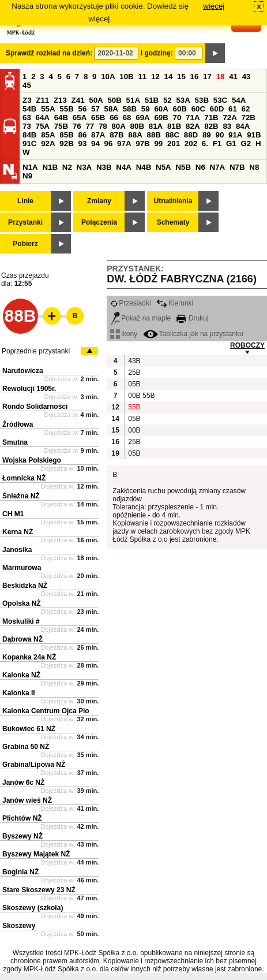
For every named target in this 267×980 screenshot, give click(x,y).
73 (27, 126)
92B (66, 144)
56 (82, 109)
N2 (67, 167)
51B (152, 100)
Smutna (15, 442)
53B (202, 100)
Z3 (27, 100)
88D (191, 135)
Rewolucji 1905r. (29, 389)
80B (137, 126)
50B (114, 100)
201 (174, 144)
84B (29, 135)
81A (156, 126)
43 (247, 77)
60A (161, 109)
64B (61, 118)
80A (118, 126)
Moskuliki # (21, 621)
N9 (27, 176)
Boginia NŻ (20, 872)
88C (172, 135)
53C (220, 100)
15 (181, 77)
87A (98, 135)
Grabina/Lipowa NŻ (34, 765)
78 (103, 126)
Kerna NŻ (18, 532)
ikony (124, 334)
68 (127, 118)
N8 (254, 167)
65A (80, 118)
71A (193, 118)
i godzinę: (157, 53)
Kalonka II (19, 693)
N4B (144, 167)
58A (111, 109)
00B (134, 396)
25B (134, 372)
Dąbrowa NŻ (22, 639)
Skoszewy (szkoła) (33, 908)
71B (211, 118)
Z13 (60, 100)
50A (96, 100)
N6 (200, 167)
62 (246, 109)
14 (169, 77)
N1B (50, 167)
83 (227, 126)
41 (233, 77)
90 (219, 135)
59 (146, 109)
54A (239, 100)
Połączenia (99, 222)
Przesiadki (130, 303)
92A (48, 144)
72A (230, 118)
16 (195, 77)
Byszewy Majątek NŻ (36, 854)
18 (221, 77)
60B (180, 109)
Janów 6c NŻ (23, 782)
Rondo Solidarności (35, 407)
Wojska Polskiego (32, 460)
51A (133, 100)
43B (134, 361)
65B (98, 118)
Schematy (173, 222)
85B (66, 135)
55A (48, 109)
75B (61, 126)
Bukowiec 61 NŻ (29, 729)
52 (168, 100)
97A (124, 144)
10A (108, 77)
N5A (163, 167)
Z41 (78, 100)
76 (77, 126)
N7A (218, 167)
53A (183, 100)
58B (130, 109)
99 (158, 144)
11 (142, 77)
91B (254, 135)
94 (95, 144)
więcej (214, 6)
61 (233, 109)
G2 (246, 144)
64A (43, 118)
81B (174, 126)
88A (135, 135)
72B (249, 118)
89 (207, 135)
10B (126, 77)
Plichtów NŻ (22, 818)
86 (82, 135)
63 (27, 118)
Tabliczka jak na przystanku (193, 334)
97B (142, 144)
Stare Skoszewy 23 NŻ (39, 890)
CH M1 (13, 514)
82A (193, 126)
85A (48, 135)
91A (235, 135)
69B (161, 118)
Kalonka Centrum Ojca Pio (46, 711)
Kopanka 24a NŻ (29, 657)
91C (29, 144)
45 (27, 85)
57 (95, 109)
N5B (183, 167)
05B (134, 384)
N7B (237, 167)
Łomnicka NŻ (24, 478)
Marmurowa (22, 568)
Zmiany (99, 201)
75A (43, 126)
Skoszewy (19, 926)
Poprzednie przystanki (36, 351)
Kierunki (175, 303)
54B (29, 109)
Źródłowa (18, 424)
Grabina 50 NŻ (26, 747)
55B (66, 109)
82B (211, 126)
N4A (124, 167)
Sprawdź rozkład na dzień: (49, 53)
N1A (30, 167)
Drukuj (193, 318)
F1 (217, 144)
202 (191, 144)
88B (153, 135)
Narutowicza (23, 371)
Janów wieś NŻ (27, 800)
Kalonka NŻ (21, 675)
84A (243, 126)
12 (155, 77)
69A (142, 118)
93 (82, 144)
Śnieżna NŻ (21, 496)
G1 (231, 144)
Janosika (17, 550)
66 (114, 118)
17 (207, 77)
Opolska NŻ (22, 603)
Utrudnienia (173, 201)
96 (109, 144)
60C (198, 109)
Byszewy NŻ (22, 836)
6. (205, 144)
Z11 (42, 100)
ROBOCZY (247, 345)
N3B (104, 167)
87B (116, 135)
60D (217, 109)
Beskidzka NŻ (25, 586)
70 (177, 118)
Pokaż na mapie (140, 318)
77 (90, 126)
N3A (84, 167)
